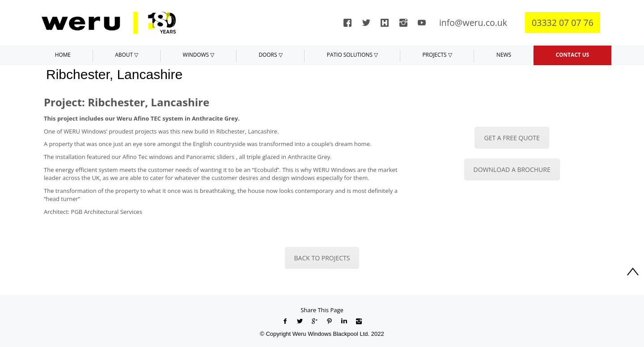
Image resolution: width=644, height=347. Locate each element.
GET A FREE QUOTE (512, 138)
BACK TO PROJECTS (322, 258)
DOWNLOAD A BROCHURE (512, 169)
